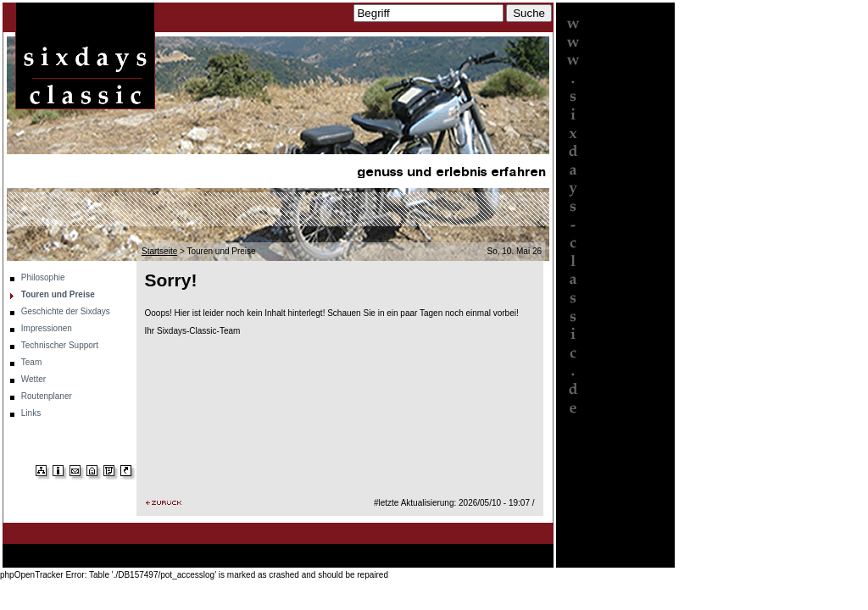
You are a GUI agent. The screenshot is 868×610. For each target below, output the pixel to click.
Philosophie (43, 277)
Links (31, 413)
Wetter (33, 379)
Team (31, 362)
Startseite (159, 251)
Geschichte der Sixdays (66, 311)
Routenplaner (47, 396)
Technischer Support (60, 345)
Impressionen (47, 328)
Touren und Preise (58, 294)
